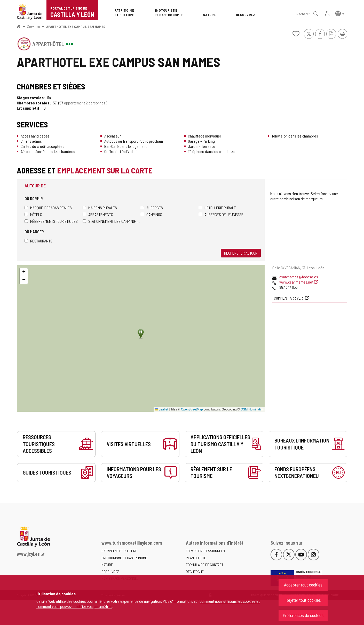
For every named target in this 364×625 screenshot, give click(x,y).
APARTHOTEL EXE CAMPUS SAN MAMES (76, 26)
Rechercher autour (241, 253)
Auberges (152, 208)
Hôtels (33, 214)
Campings (151, 214)
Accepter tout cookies (303, 585)
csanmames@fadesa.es (299, 277)
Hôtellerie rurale (217, 208)
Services (34, 26)
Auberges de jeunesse (221, 214)
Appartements (98, 214)
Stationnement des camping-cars (112, 221)
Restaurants (38, 241)
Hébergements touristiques (51, 221)
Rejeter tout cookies (303, 600)
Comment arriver (289, 298)
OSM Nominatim (252, 409)
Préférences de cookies (303, 615)
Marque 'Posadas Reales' (48, 208)
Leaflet (161, 409)
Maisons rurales (100, 208)
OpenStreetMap (192, 409)
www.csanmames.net (299, 282)
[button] (340, 13)
